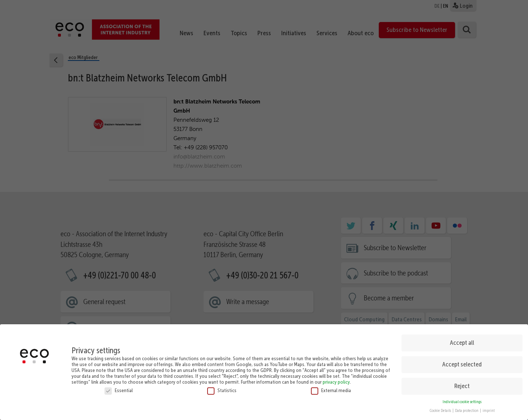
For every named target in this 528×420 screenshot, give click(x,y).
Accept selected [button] (462, 362)
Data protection (467, 408)
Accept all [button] (462, 340)
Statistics (222, 388)
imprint (489, 408)
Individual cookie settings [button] (462, 399)
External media (331, 388)
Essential (119, 388)
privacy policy (336, 379)
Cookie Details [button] (441, 408)
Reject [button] (462, 384)
